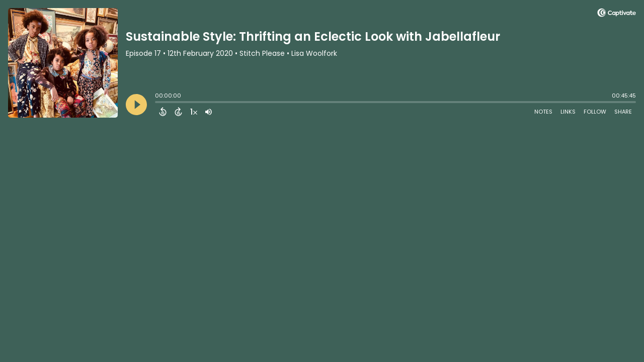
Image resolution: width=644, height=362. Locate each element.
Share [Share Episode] (623, 112)
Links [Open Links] (568, 112)
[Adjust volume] (209, 112)
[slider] (157, 103)
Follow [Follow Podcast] (595, 112)
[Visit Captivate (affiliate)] (617, 14)
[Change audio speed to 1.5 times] (194, 112)
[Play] (136, 105)
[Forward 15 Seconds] (178, 112)
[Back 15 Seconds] (163, 112)
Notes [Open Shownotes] (543, 112)
